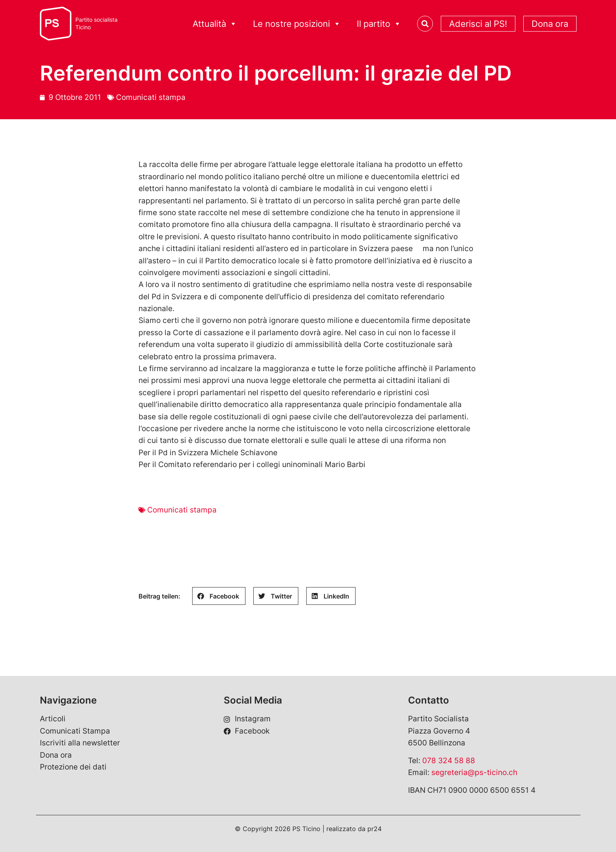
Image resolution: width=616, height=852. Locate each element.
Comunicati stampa (151, 97)
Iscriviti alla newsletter (80, 743)
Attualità (215, 24)
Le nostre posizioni (297, 24)
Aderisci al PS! (478, 24)
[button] (219, 596)
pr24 (374, 829)
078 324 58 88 (449, 761)
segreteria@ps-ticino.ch (474, 772)
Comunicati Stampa (75, 731)
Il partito (379, 24)
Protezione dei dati (73, 767)
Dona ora (550, 24)
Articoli (53, 719)
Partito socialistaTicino (96, 23)
